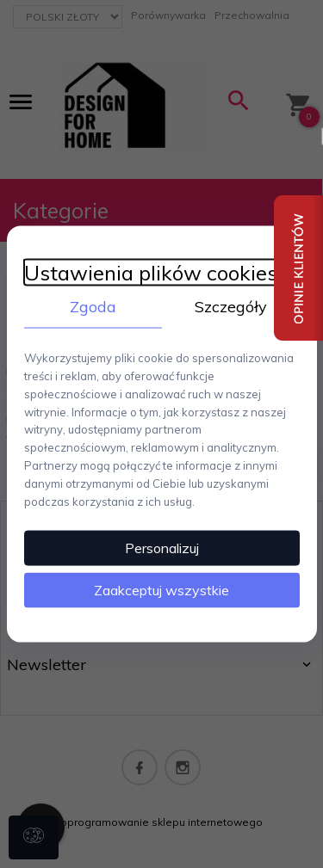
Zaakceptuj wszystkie (161, 590)
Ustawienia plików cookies (151, 272)
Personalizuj (162, 548)
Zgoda (93, 306)
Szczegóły (231, 306)
